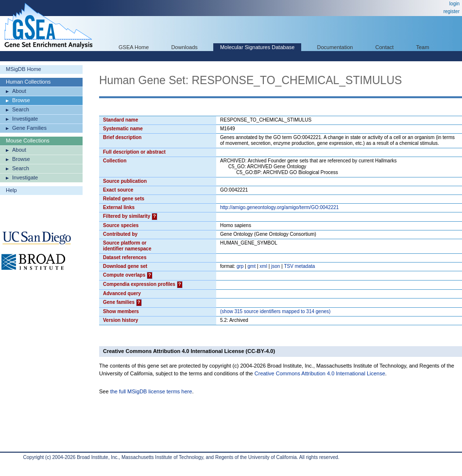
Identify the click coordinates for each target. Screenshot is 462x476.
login (454, 4)
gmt (252, 266)
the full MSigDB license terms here (151, 391)
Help (11, 190)
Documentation (335, 47)
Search (21, 109)
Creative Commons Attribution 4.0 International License (320, 373)
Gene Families (29, 128)
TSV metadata (299, 266)
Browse (21, 100)
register (452, 11)
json (275, 266)
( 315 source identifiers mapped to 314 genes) (275, 311)
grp (240, 266)
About (19, 91)
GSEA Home (134, 47)
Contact (385, 47)
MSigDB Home (24, 69)
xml (263, 266)
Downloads (184, 47)
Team (423, 47)
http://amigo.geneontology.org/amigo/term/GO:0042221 (279, 207)
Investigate (25, 119)
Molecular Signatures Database (257, 47)
